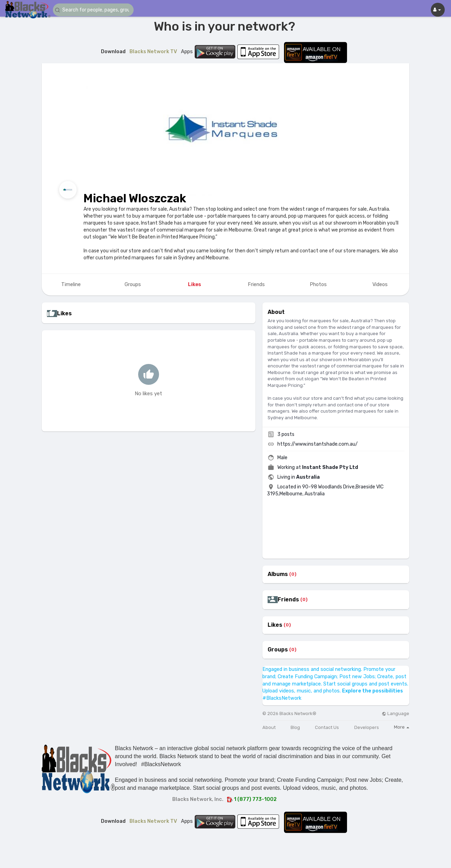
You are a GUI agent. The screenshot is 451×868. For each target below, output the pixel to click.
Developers (367, 727)
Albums (278, 574)
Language (395, 713)
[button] (95, 10)
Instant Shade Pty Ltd (330, 467)
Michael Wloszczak (135, 198)
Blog (295, 727)
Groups (278, 650)
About (269, 727)
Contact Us (327, 727)
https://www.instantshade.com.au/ (318, 444)
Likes (275, 625)
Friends (288, 600)
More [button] (402, 727)
